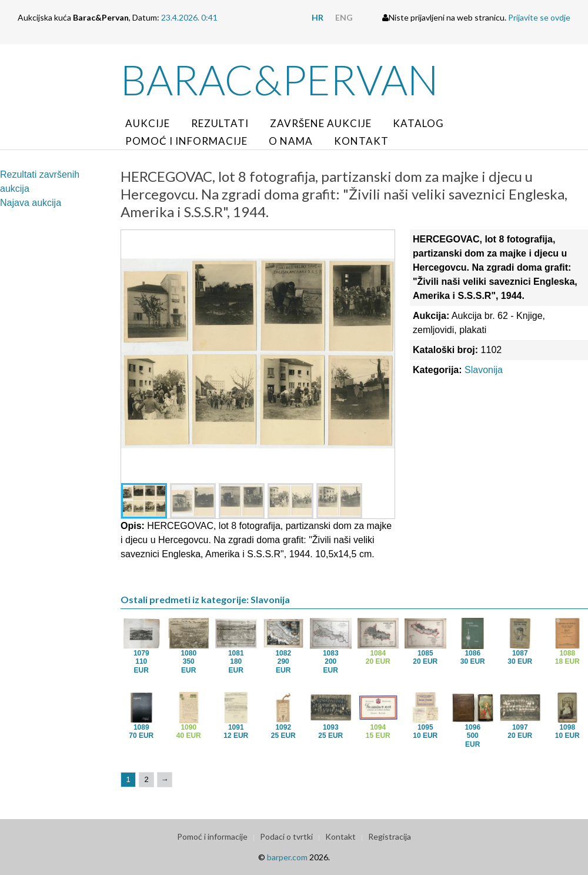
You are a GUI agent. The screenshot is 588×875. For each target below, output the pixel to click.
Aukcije (148, 123)
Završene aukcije (321, 123)
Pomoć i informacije (186, 141)
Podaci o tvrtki (286, 836)
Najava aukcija (31, 203)
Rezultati (220, 123)
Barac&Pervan (280, 79)
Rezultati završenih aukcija (40, 182)
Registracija (390, 836)
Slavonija (484, 370)
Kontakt (361, 141)
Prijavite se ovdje (539, 17)
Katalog (418, 123)
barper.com (287, 857)
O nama (291, 141)
